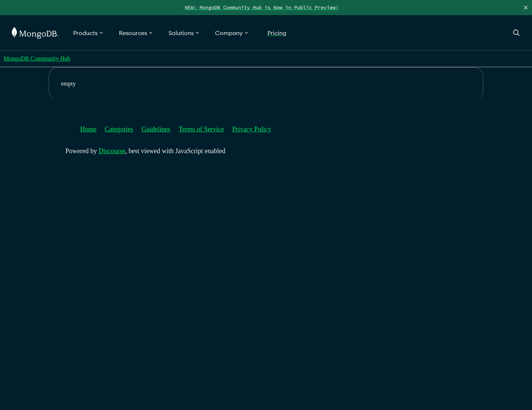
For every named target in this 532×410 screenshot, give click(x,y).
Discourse (112, 151)
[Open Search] (516, 33)
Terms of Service (202, 129)
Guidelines (156, 129)
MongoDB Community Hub (37, 58)
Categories (119, 129)
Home (88, 129)
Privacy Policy (252, 129)
